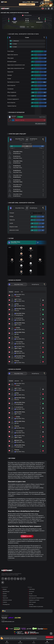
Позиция (12, 213)
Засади (9, 79)
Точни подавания (12, 96)
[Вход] (49, 9)
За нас (31, 594)
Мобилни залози (7, 600)
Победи (12, 216)
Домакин (17, 292)
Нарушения (10, 72)
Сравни (5, 596)
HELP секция (32, 602)
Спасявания (10, 89)
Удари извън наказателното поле (16, 68)
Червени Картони (12, 106)
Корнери (10, 75)
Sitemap (31, 604)
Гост (22, 292)
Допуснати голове (14, 230)
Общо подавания (12, 92)
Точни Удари (11, 51)
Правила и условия (34, 600)
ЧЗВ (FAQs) (32, 589)
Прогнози (7, 642)
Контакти (31, 591)
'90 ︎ (11, 47)
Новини (5, 602)
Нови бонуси (47, 642)
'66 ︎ (11, 44)
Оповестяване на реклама (36, 606)
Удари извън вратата (13, 55)
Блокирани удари (12, 61)
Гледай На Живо (27, 536)
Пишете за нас (33, 596)
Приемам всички (49, 637)
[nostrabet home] (7, 570)
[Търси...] (46, 9)
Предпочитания (49, 639)
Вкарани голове (14, 227)
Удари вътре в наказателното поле (16, 65)
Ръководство (6, 604)
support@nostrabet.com (8, 621)
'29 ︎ (11, 41)
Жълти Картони (11, 85)
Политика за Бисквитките (31, 638)
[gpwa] (17, 629)
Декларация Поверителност (37, 598)
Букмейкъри (6, 591)
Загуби (11, 223)
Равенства (12, 220)
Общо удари (10, 58)
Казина (5, 594)
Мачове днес (20, 642)
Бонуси (5, 589)
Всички (11, 292)
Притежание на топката (13, 82)
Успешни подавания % (13, 99)
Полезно (34, 642)
